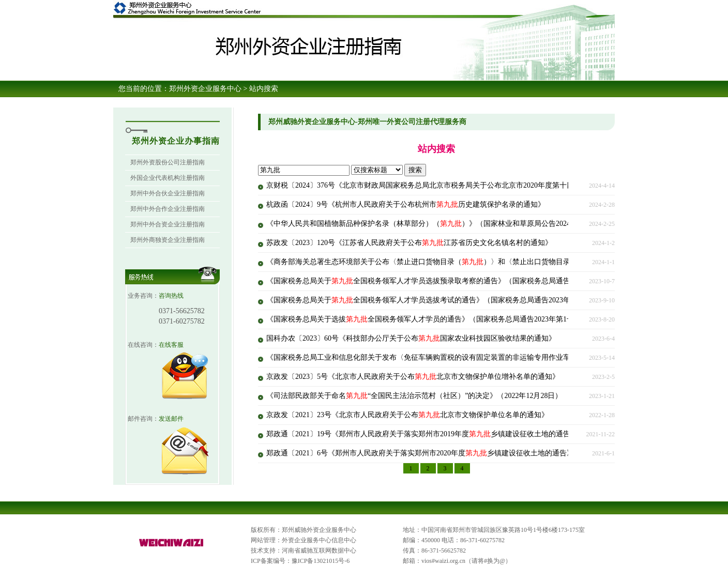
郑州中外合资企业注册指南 (168, 224)
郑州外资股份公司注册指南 (168, 162)
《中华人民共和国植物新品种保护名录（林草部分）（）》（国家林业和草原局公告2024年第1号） (435, 224)
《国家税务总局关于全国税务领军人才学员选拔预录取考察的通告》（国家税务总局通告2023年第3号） (442, 281)
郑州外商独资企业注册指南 (168, 240)
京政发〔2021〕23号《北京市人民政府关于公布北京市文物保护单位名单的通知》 (407, 415)
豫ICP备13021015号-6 (321, 561)
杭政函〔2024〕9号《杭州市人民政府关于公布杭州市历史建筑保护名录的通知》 (406, 204)
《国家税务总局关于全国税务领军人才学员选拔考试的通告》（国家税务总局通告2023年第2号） (431, 300)
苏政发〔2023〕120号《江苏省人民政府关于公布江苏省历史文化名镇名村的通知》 (409, 243)
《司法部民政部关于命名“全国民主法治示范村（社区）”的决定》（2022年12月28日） (414, 396)
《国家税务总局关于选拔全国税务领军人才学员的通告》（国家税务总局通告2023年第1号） (424, 319)
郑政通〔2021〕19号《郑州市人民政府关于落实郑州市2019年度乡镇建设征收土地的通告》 (422, 434)
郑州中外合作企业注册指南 (168, 209)
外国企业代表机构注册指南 (168, 178)
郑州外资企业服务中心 (205, 89)
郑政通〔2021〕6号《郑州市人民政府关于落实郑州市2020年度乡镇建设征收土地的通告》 (420, 453)
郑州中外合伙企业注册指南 (168, 193)
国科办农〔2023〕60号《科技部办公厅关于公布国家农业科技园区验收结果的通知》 (411, 338)
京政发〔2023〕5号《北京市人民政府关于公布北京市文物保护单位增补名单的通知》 (413, 377)
